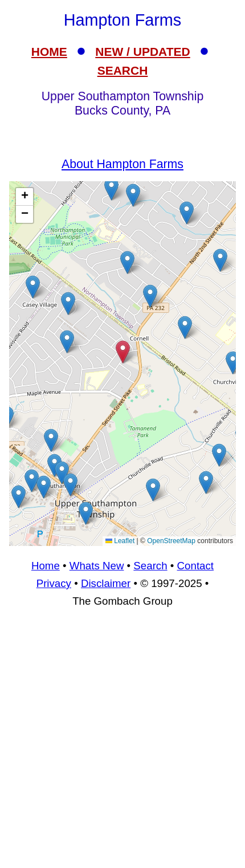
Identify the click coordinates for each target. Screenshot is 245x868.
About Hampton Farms (122, 164)
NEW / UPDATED (142, 52)
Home (46, 566)
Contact (195, 566)
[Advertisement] (122, 743)
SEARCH (123, 70)
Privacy (54, 583)
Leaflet (120, 541)
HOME (49, 52)
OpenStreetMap (171, 541)
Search (150, 566)
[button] (185, 327)
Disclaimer (106, 583)
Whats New (97, 566)
